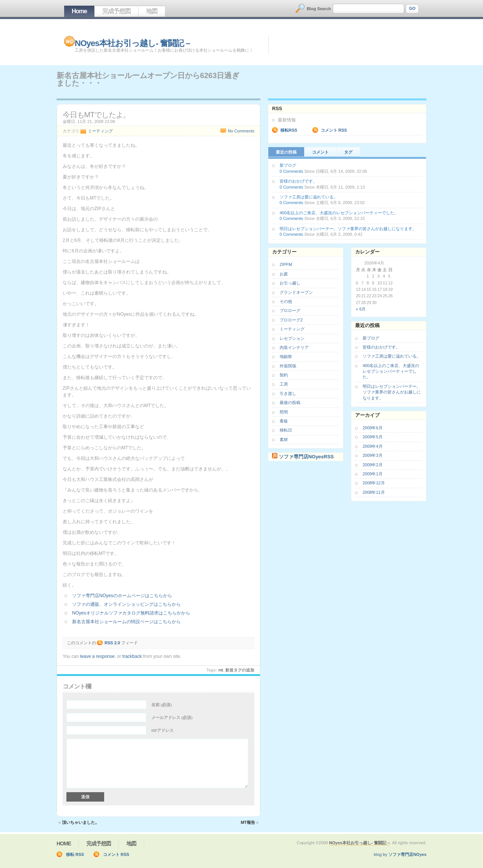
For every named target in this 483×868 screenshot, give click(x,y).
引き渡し (288, 393)
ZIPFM (286, 264)
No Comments (241, 131)
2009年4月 (373, 446)
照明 (284, 412)
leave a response (97, 656)
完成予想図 (116, 11)
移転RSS (289, 130)
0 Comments (291, 171)
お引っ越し (290, 283)
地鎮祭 (286, 356)
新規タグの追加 (240, 670)
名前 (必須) (162, 705)
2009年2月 (373, 465)
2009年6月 (373, 428)
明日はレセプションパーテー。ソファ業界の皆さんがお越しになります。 (348, 229)
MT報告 (248, 822)
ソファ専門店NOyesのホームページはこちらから (122, 596)
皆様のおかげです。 (298, 181)
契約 (284, 375)
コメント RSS (334, 130)
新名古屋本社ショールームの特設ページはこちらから (126, 622)
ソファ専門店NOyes (407, 854)
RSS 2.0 (112, 643)
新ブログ (288, 165)
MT (221, 670)
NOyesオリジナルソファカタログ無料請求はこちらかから (131, 613)
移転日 (286, 430)
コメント (320, 152)
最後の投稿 (290, 403)
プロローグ (290, 310)
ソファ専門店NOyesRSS (306, 457)
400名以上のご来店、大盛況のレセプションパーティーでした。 (339, 213)
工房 (284, 384)
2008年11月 (374, 492)
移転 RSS (75, 854)
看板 (284, 421)
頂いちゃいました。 (81, 822)
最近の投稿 (286, 152)
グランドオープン (296, 292)
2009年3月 (373, 455)
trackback (132, 656)
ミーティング (100, 131)
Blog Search (319, 9)
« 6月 (361, 309)
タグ (348, 152)
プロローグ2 (291, 320)
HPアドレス (162, 730)
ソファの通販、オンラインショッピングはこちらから (126, 604)
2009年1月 (373, 474)
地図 (152, 11)
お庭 (284, 274)
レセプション (292, 338)
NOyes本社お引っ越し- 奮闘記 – (132, 43)
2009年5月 (373, 437)
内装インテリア (294, 347)
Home (79, 11)
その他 (286, 301)
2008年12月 (374, 483)
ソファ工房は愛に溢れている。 (309, 197)
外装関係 (288, 366)
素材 (284, 439)
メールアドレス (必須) (172, 717)
